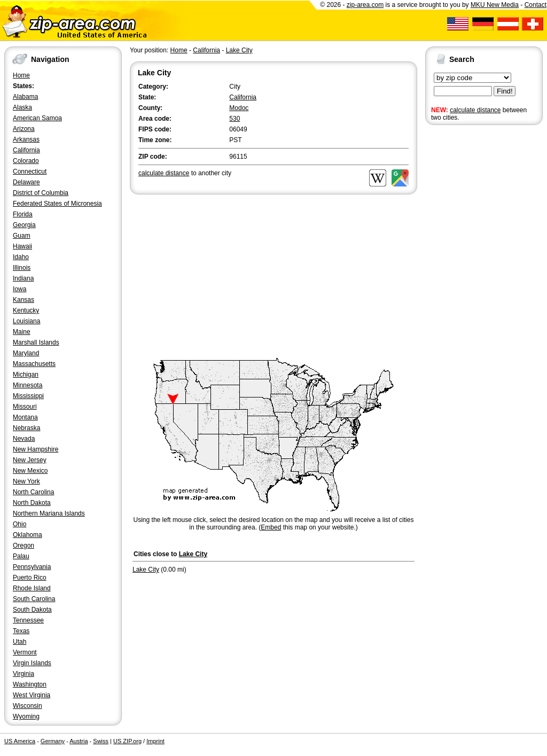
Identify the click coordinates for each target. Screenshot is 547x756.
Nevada (24, 439)
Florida (23, 214)
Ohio (19, 524)
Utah (19, 642)
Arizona (24, 129)
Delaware (26, 182)
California (26, 150)
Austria (79, 741)
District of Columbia (41, 193)
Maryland (26, 353)
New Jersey (30, 460)
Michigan (26, 375)
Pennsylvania (32, 567)
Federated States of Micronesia (57, 204)
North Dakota (32, 503)
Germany (53, 741)
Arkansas (26, 139)
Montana (25, 417)
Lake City (239, 50)
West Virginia (32, 695)
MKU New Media (495, 5)
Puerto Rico (30, 578)
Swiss (101, 741)
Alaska (22, 107)
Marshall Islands (36, 342)
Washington (30, 684)
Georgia (24, 225)
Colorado (26, 161)
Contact (536, 5)
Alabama (25, 97)
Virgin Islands (32, 663)
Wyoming (26, 716)
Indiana (23, 278)
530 (235, 119)
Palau (21, 556)
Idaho (21, 257)
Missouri (25, 407)
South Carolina (34, 599)
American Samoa (37, 118)
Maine (22, 332)
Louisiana (26, 321)
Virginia (24, 674)
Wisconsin (28, 706)
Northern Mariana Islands (49, 513)
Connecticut (30, 172)
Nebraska (26, 428)
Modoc (239, 108)
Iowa (19, 289)
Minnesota (28, 385)
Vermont (25, 652)
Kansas (24, 300)
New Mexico (30, 471)
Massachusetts (34, 364)
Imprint (155, 741)
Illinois (22, 268)
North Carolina (33, 492)
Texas (21, 631)
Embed (271, 527)
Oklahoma (28, 535)
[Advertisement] (468, 293)
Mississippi (28, 396)
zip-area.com (365, 5)
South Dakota (32, 610)
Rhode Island (32, 588)
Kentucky (26, 310)
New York (26, 481)
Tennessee (28, 620)
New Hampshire (36, 449)
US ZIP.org (127, 741)
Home (21, 75)
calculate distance (475, 110)
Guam (22, 236)
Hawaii (22, 246)
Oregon (24, 545)
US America (20, 741)
